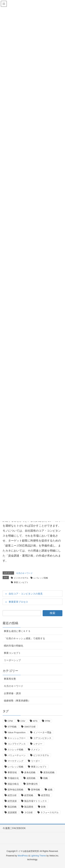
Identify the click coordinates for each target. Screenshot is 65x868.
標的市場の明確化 (14, 646)
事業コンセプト (21, 582)
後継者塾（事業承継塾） (17, 701)
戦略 (46, 778)
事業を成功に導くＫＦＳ (17, 631)
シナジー (38, 744)
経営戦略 (29, 795)
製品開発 (29, 807)
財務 (43, 807)
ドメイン (36, 750)
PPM (48, 721)
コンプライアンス (17, 744)
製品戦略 (12, 807)
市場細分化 (13, 778)
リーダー (36, 761)
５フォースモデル (50, 812)
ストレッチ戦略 (16, 750)
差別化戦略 (49, 772)
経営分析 (12, 795)
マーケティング (16, 761)
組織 (50, 790)
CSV (23, 721)
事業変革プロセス (18, 602)
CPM (10, 721)
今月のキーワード (24, 573)
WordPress (23, 856)
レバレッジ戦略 (41, 578)
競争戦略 (36, 790)
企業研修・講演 (12, 693)
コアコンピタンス (42, 738)
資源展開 (12, 812)
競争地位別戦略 (16, 790)
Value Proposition (17, 732)
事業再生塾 (10, 679)
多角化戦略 (30, 772)
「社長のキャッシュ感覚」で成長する (24, 638)
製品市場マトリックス (36, 801)
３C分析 (29, 812)
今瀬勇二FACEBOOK (14, 828)
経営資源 (12, 801)
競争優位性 (32, 784)
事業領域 (12, 772)
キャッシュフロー (17, 738)
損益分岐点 (13, 784)
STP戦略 (12, 727)
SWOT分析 (30, 727)
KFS (35, 721)
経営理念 (46, 795)
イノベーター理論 (42, 732)
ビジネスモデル (21, 578)
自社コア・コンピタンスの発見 (26, 594)
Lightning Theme (38, 856)
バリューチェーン (17, 755)
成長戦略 (31, 778)
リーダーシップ (12, 660)
